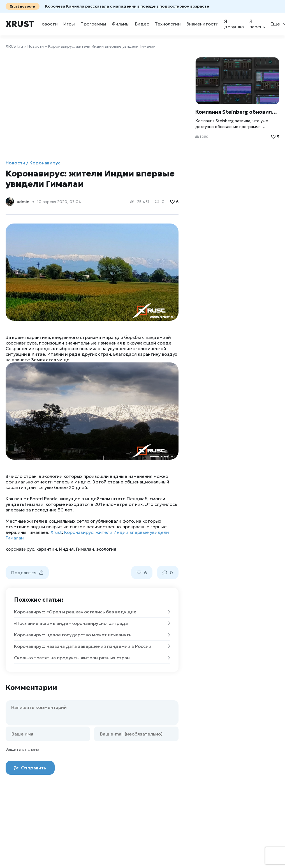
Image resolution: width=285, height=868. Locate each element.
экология (106, 549)
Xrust (20, 24)
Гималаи (85, 549)
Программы (93, 24)
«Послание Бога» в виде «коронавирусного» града (92, 623)
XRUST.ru (14, 46)
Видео (142, 24)
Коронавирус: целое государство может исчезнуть (92, 635)
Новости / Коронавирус (33, 163)
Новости (48, 24)
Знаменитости (202, 24)
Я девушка (234, 24)
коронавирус (20, 549)
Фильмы (121, 24)
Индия (66, 549)
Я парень (257, 24)
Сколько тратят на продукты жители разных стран (92, 658)
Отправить (30, 768)
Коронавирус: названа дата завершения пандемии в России (92, 646)
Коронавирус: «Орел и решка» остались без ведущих (92, 612)
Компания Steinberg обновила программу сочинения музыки (237, 112)
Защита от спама (22, 749)
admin (23, 202)
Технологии (168, 24)
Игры (69, 24)
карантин (47, 549)
